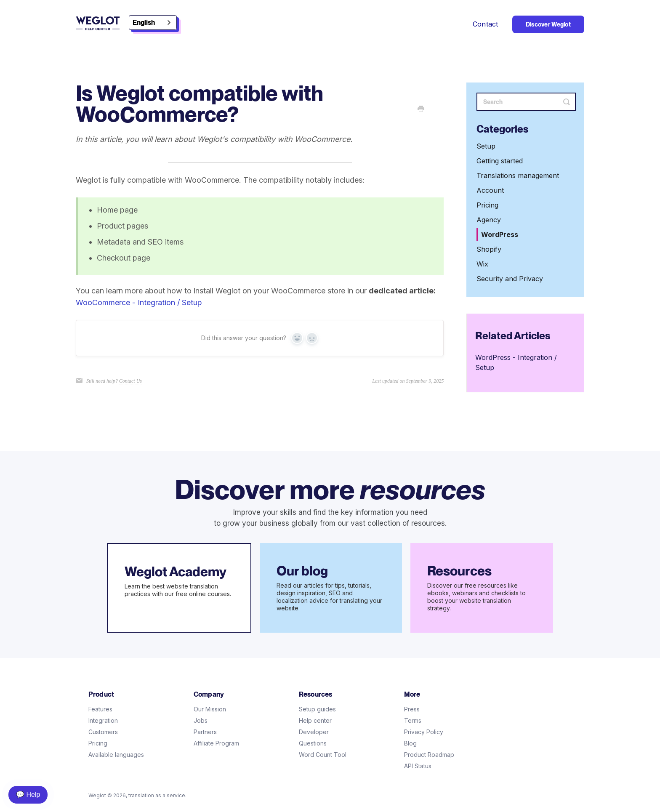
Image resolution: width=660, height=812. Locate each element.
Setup (486, 146)
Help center (315, 720)
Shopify (489, 249)
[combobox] (153, 23)
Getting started (500, 161)
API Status (418, 766)
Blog (410, 743)
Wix (482, 264)
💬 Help (28, 795)
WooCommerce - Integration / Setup (139, 302)
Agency (489, 220)
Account (490, 190)
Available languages (116, 755)
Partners (205, 732)
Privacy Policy (424, 732)
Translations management (518, 176)
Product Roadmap (429, 755)
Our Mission (210, 709)
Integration (103, 720)
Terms (413, 720)
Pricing (487, 205)
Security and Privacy (510, 279)
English (144, 23)
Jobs (201, 720)
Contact (486, 24)
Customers (103, 732)
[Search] (526, 102)
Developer (314, 732)
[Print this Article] (421, 109)
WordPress (500, 234)
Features (100, 709)
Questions (313, 743)
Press (412, 709)
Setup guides (317, 709)
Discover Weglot (548, 24)
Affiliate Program (216, 743)
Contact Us (130, 381)
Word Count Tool (323, 755)
